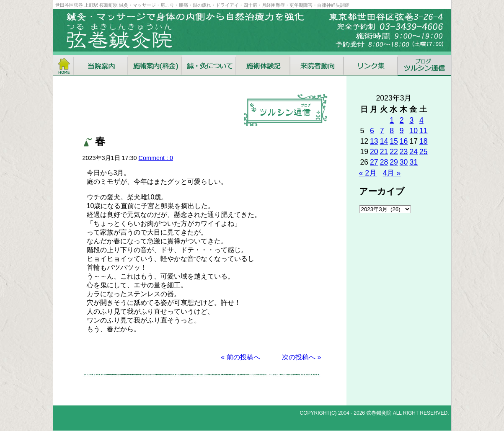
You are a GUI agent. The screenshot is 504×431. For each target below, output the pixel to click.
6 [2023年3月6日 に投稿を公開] (372, 131)
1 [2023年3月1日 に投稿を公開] (392, 120)
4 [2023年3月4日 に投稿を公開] (421, 120)
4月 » (392, 173)
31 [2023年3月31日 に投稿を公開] (414, 162)
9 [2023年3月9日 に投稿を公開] (402, 131)
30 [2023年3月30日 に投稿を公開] (404, 162)
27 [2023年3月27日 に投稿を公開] (374, 162)
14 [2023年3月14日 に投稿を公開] (384, 141)
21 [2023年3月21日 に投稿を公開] (384, 152)
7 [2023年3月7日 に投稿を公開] (382, 131)
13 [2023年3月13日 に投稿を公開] (374, 141)
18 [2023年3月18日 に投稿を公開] (424, 141)
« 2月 (368, 173)
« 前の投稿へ (240, 357)
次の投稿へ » (301, 357)
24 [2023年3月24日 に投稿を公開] (414, 152)
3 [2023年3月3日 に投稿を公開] (411, 120)
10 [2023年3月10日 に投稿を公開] (414, 131)
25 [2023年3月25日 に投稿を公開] (424, 152)
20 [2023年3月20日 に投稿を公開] (374, 152)
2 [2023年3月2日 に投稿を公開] (402, 120)
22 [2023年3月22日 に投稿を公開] (394, 152)
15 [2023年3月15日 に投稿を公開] (394, 141)
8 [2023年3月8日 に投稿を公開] (392, 131)
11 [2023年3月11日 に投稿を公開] (424, 131)
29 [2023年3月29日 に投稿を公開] (394, 162)
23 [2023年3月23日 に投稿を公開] (404, 152)
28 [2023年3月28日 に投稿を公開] (384, 162)
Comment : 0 (156, 158)
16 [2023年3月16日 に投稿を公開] (404, 141)
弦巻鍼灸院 (379, 413)
